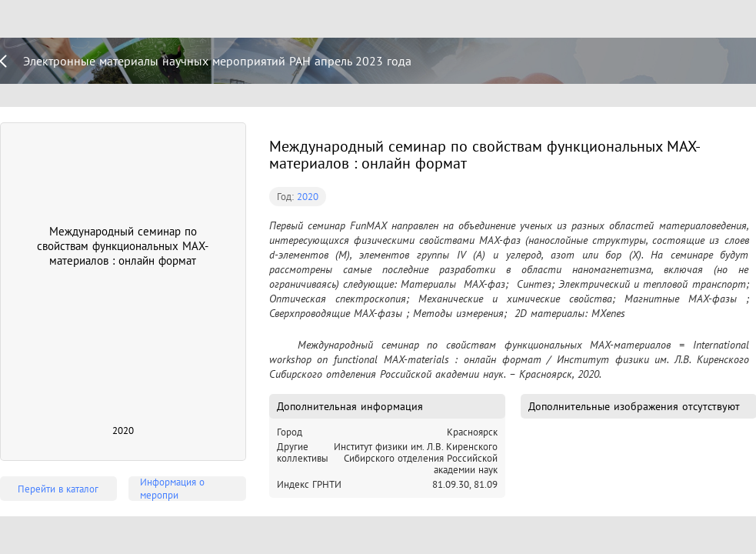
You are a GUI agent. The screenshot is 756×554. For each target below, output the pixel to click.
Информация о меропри (172, 489)
